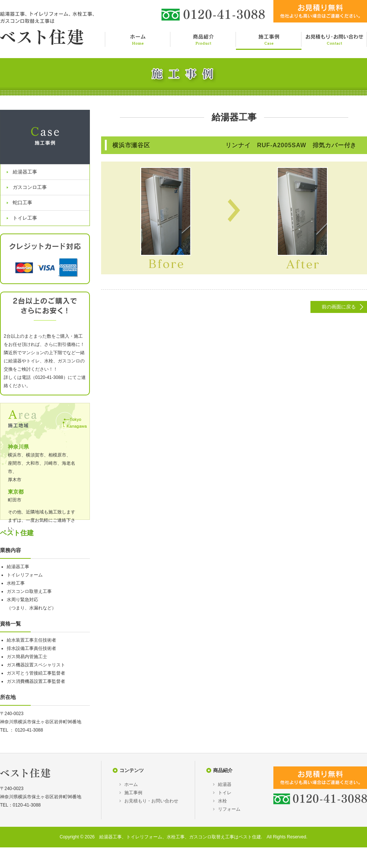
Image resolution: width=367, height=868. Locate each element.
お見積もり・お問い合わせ (151, 801)
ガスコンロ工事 (30, 187)
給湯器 (225, 784)
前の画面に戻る (339, 307)
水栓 (222, 801)
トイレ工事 (25, 218)
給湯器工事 (25, 172)
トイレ (225, 793)
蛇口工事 (22, 203)
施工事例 (133, 793)
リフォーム (229, 809)
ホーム (131, 784)
